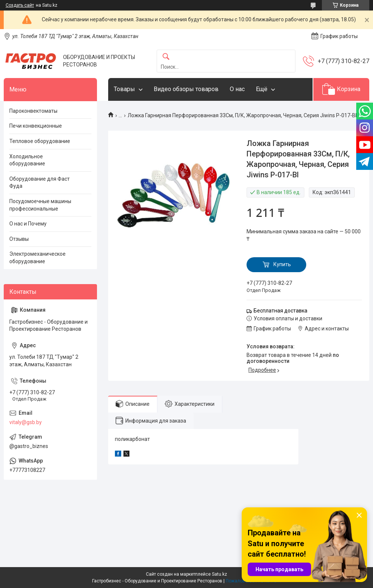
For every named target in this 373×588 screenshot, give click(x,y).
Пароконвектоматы (33, 111)
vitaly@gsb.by (26, 422)
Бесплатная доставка (280, 311)
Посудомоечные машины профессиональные (40, 205)
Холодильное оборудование (27, 160)
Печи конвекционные (36, 126)
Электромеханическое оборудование (37, 258)
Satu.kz (220, 574)
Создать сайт (20, 5)
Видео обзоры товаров (186, 89)
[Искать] (166, 57)
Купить (282, 264)
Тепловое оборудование (40, 141)
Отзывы (19, 239)
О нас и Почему (28, 224)
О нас (237, 89)
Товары (124, 89)
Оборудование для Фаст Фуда (40, 183)
